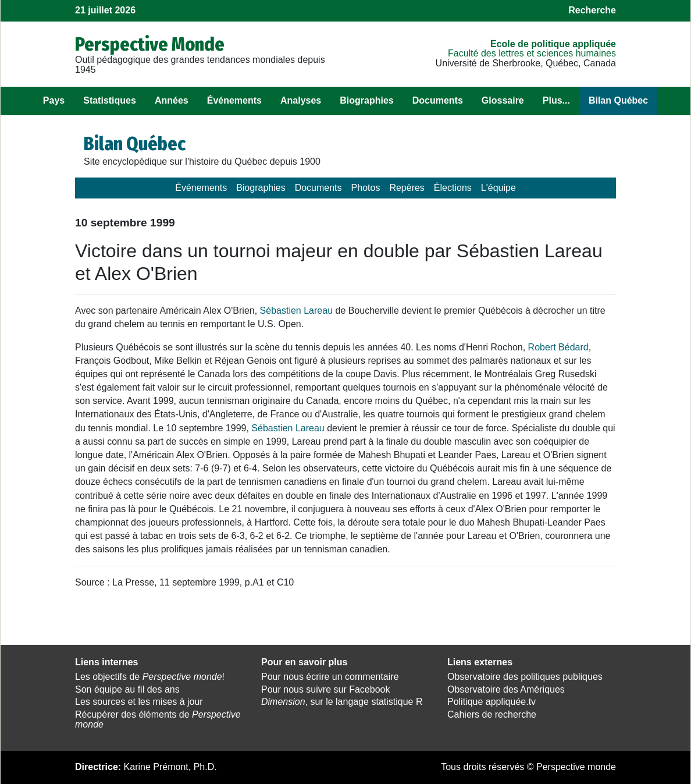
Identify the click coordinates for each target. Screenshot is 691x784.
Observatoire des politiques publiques (525, 677)
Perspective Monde (150, 44)
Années (172, 100)
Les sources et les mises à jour (139, 702)
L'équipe (498, 188)
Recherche (592, 10)
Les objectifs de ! (150, 677)
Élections (453, 188)
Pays (54, 100)
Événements (234, 100)
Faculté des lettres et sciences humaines (532, 53)
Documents (438, 100)
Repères (407, 188)
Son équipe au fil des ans (127, 689)
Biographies (366, 100)
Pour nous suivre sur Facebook (325, 689)
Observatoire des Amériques (506, 689)
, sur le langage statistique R (342, 702)
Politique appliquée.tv (491, 702)
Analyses (301, 100)
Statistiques (110, 100)
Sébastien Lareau (296, 311)
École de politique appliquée (553, 44)
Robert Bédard (558, 347)
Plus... (556, 100)
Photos (366, 188)
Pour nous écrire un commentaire (330, 677)
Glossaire (503, 100)
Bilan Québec (618, 100)
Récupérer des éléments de (158, 719)
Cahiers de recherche (492, 714)
